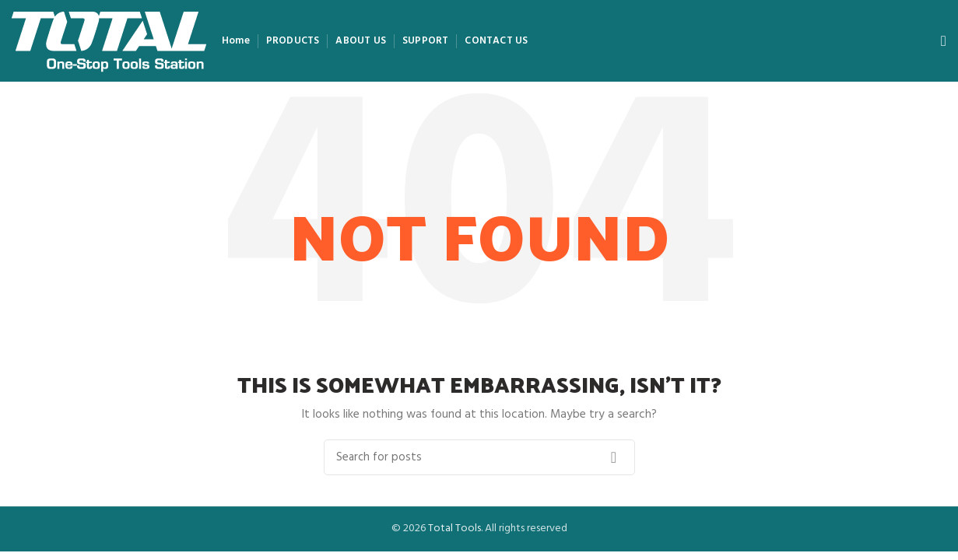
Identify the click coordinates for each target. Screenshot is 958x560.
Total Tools (454, 528)
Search (614, 457)
